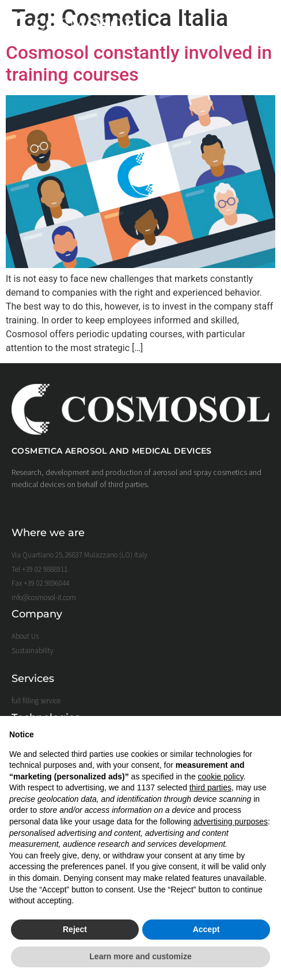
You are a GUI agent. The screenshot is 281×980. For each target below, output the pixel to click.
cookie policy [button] (221, 777)
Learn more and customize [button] (140, 956)
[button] (259, 24)
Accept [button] (206, 929)
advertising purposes (231, 821)
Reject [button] (75, 929)
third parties (210, 787)
